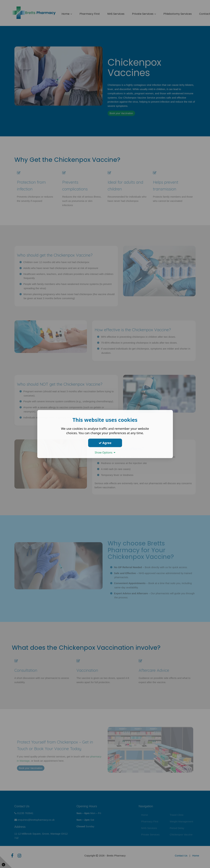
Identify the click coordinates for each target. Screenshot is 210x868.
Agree (105, 443)
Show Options (105, 452)
